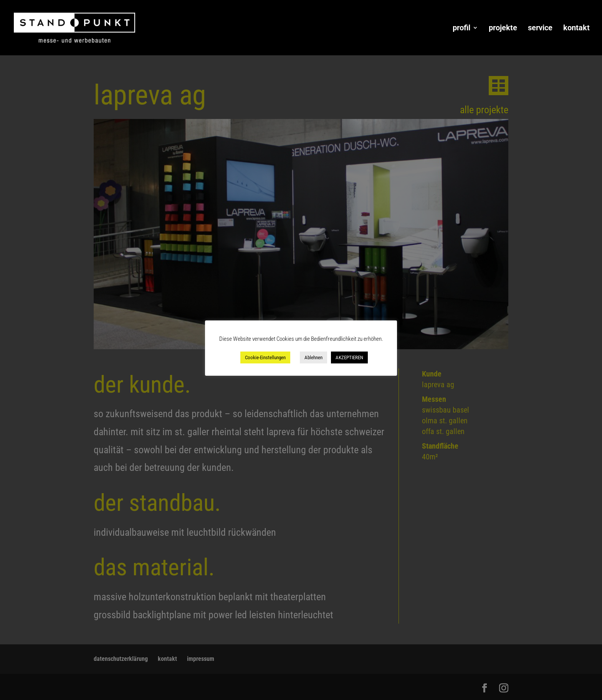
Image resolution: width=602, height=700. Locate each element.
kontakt (576, 29)
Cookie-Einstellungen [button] (265, 357)
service (540, 29)
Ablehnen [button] (313, 357)
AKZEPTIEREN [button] (349, 357)
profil (461, 29)
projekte (503, 29)
